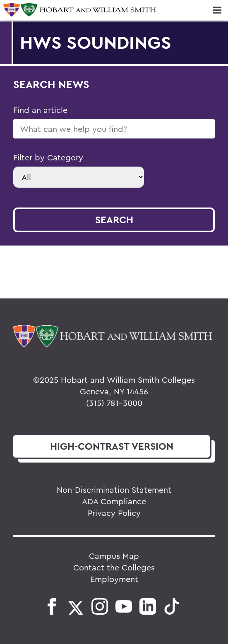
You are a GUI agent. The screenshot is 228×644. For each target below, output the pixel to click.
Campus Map (114, 556)
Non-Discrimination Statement (114, 490)
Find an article (40, 110)
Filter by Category (48, 157)
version (112, 446)
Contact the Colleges (114, 567)
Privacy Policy (114, 513)
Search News (51, 84)
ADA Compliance (114, 501)
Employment (114, 579)
